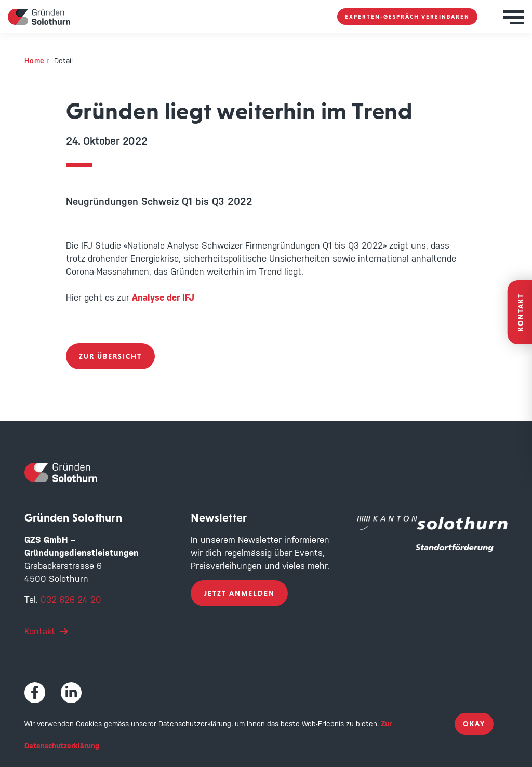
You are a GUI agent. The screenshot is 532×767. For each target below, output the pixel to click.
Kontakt (40, 631)
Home (35, 61)
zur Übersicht (110, 356)
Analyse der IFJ (163, 297)
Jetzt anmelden (239, 593)
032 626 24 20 (71, 600)
